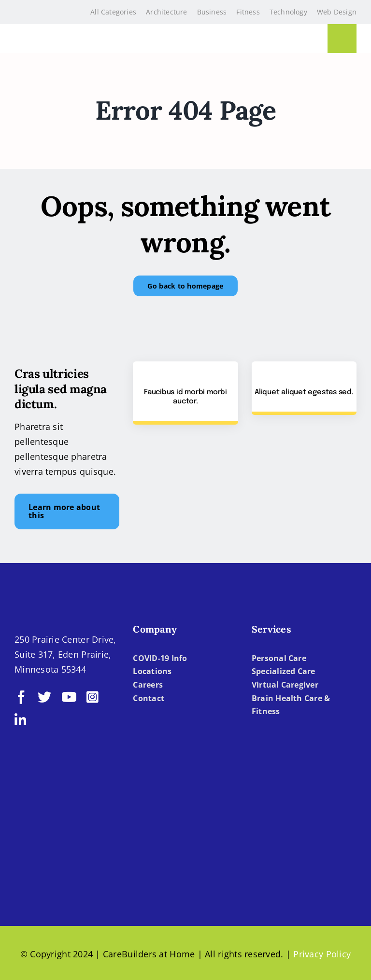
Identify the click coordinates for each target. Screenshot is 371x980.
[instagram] (93, 697)
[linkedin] (21, 720)
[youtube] (69, 697)
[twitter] (44, 697)
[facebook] (21, 697)
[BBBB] (54, 839)
